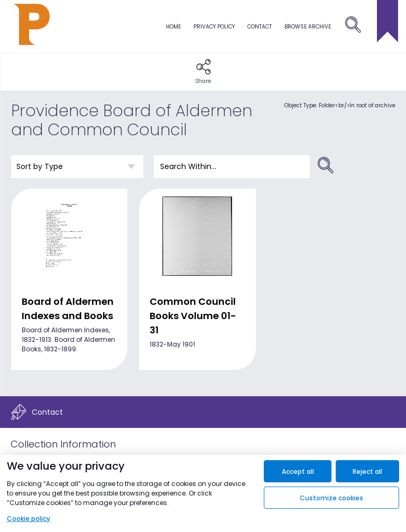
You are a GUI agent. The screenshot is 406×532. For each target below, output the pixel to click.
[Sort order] (77, 167)
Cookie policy (29, 519)
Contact (260, 27)
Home (173, 27)
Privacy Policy (214, 27)
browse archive (308, 27)
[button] (203, 72)
